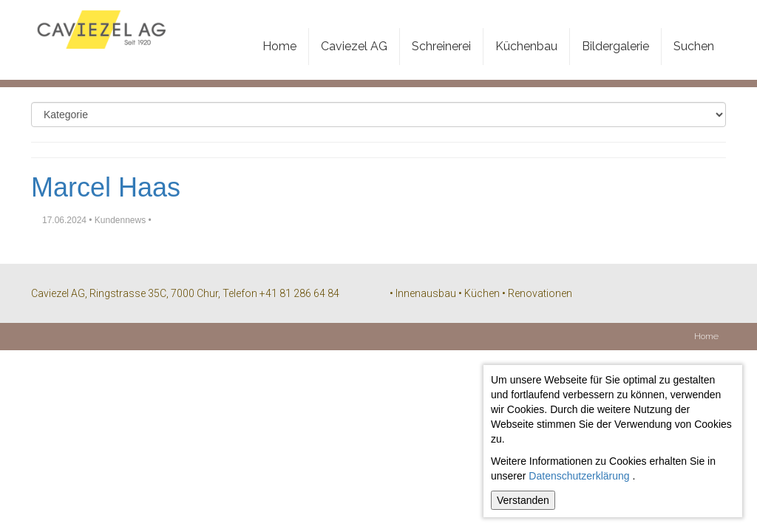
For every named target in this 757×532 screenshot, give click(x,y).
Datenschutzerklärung (579, 476)
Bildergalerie (615, 46)
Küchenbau (526, 46)
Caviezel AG (354, 46)
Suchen (694, 46)
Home (279, 46)
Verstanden (523, 500)
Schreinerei (441, 46)
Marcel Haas (106, 187)
